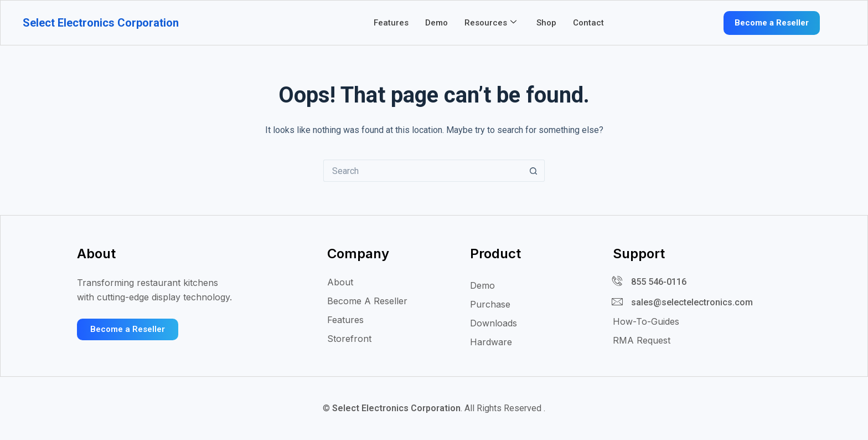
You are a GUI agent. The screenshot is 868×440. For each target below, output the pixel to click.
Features (391, 23)
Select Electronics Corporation (101, 23)
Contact (588, 23)
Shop (546, 23)
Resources (490, 23)
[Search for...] (423, 171)
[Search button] (534, 171)
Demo (436, 23)
